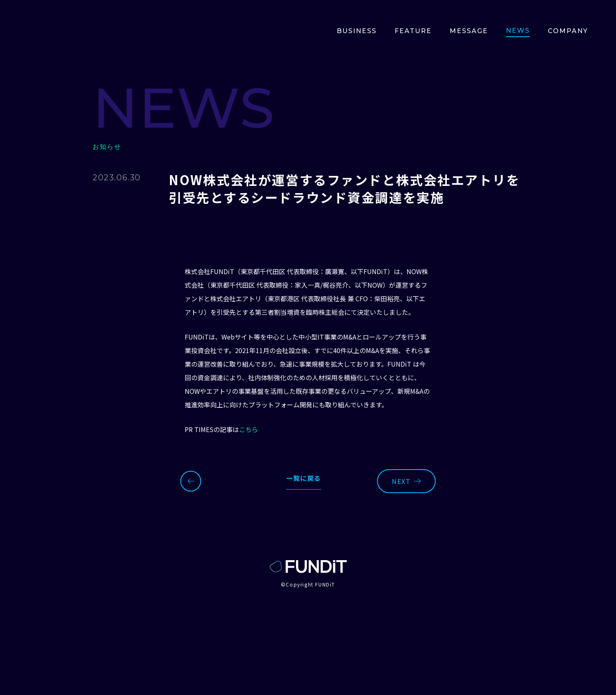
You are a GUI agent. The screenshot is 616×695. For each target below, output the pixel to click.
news (518, 31)
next (406, 481)
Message (469, 31)
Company (568, 31)
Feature (413, 31)
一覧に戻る (304, 478)
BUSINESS (357, 31)
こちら (249, 429)
